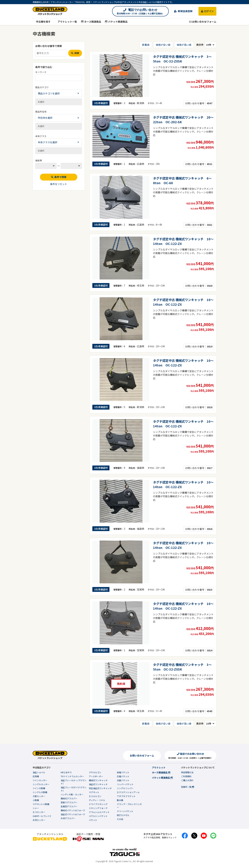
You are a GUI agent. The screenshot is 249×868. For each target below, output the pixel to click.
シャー (36, 808)
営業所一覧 (188, 787)
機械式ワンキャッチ (98, 780)
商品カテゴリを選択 (49, 93)
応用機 (36, 776)
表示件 (206, 45)
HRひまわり (66, 772)
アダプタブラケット (126, 796)
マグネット (94, 792)
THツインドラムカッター (72, 776)
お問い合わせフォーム (203, 22)
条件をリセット (59, 184)
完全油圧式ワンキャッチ (100, 788)
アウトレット (159, 767)
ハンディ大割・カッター (72, 794)
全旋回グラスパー (69, 806)
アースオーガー (96, 776)
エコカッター (39, 812)
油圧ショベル (39, 772)
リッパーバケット (125, 784)
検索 (75, 53)
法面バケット (123, 780)
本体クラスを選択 (48, 142)
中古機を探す (42, 22)
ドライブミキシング (98, 804)
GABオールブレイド (42, 816)
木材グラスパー (68, 818)
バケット (93, 820)
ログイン (207, 11)
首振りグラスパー (69, 802)
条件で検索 (59, 177)
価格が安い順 (163, 45)
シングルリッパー (125, 788)
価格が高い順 (184, 45)
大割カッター (39, 796)
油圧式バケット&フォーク (73, 814)
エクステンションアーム (128, 792)
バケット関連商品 (116, 22)
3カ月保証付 (101, 103)
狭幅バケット (123, 772)
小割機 (36, 800)
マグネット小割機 (41, 804)
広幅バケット (123, 776)
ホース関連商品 (91, 22)
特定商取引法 (187, 772)
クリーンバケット (125, 811)
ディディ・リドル (97, 800)
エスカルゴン (95, 796)
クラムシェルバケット (99, 812)
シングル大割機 (40, 792)
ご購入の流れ (187, 780)
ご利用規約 (186, 776)
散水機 (120, 800)
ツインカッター (40, 780)
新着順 (146, 45)
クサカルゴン (95, 772)
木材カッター (39, 820)
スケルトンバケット (98, 816)
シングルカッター (41, 784)
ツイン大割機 (39, 788)
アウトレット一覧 (66, 22)
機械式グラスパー (69, 798)
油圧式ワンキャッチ (98, 784)
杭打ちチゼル (123, 815)
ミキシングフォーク (98, 808)
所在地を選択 (45, 118)
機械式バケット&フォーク (73, 810)
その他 (120, 819)
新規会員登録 (183, 11)
